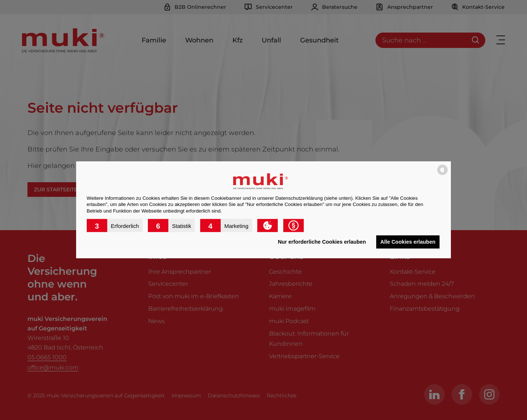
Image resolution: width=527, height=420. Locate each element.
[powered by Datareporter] (442, 175)
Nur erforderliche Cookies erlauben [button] (322, 242)
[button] (115, 226)
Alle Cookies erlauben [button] (408, 242)
